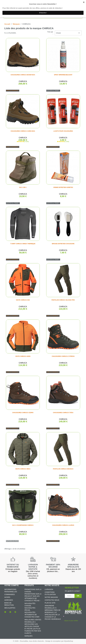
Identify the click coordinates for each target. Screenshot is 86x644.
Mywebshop (69, 641)
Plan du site (50, 603)
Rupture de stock (12, 541)
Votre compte (12, 585)
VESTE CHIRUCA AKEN (23, 356)
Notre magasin (51, 597)
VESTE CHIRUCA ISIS (23, 300)
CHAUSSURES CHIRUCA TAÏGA (63, 413)
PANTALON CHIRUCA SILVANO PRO (63, 300)
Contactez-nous (52, 600)
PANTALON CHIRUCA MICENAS (63, 469)
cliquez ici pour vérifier (71, 621)
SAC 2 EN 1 (23, 187)
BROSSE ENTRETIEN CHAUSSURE (63, 244)
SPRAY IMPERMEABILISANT (63, 75)
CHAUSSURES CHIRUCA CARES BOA (23, 131)
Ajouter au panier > (53, 91)
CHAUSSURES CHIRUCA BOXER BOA (23, 75)
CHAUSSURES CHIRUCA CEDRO (23, 413)
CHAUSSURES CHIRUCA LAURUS (63, 525)
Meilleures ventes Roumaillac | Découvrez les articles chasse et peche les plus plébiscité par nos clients (33, 626)
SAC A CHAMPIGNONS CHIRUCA (23, 525)
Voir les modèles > (13, 91)
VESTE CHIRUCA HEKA (23, 469)
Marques (28, 636)
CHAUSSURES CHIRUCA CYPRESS (63, 356)
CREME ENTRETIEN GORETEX (63, 187)
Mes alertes (10, 608)
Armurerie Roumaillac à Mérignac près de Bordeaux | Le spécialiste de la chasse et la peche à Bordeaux (53, 612)
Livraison (49, 589)
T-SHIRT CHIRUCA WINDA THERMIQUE (23, 244)
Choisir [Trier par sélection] (68, 33)
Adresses (9, 600)
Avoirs (7, 597)
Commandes (10, 594)
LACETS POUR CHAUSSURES (63, 131)
